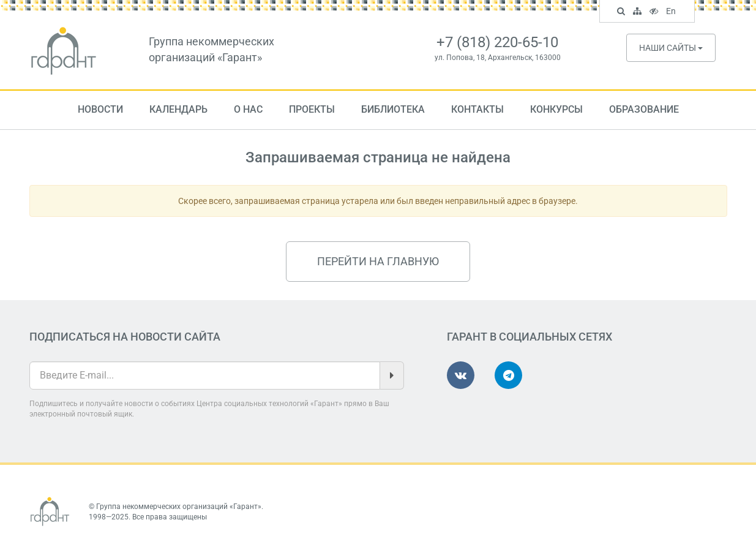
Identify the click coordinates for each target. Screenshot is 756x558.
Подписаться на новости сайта (125, 337)
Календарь (178, 109)
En (672, 12)
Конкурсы (556, 109)
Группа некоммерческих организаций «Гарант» (179, 507)
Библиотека (393, 109)
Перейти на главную (378, 261)
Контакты (477, 109)
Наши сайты (671, 48)
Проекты (312, 109)
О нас (248, 109)
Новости (100, 109)
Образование (644, 109)
